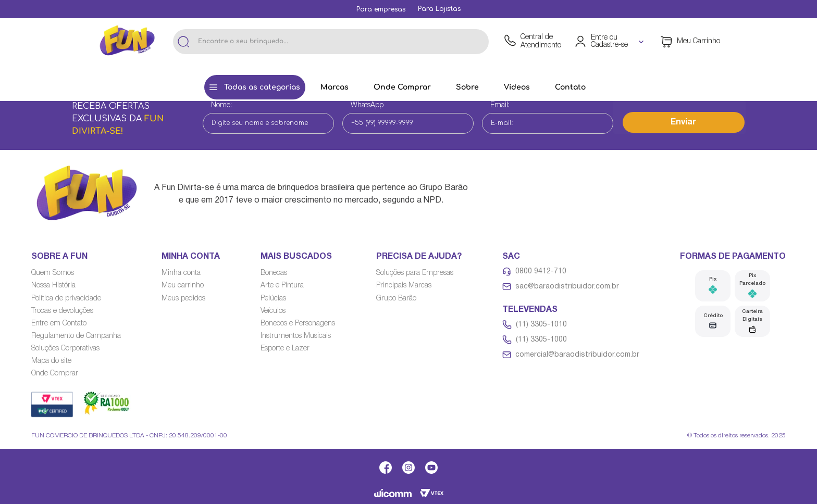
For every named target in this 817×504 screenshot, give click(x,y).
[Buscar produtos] (183, 42)
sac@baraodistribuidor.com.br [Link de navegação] (567, 287)
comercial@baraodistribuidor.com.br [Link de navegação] (577, 355)
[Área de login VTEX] (610, 42)
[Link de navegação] (381, 9)
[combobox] (331, 42)
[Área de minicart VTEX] (690, 42)
